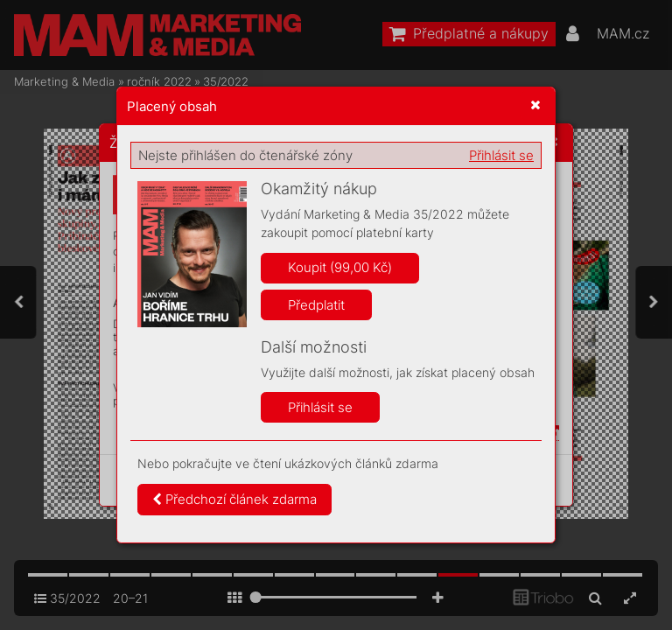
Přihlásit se (501, 155)
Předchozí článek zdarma (234, 499)
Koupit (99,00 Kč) (340, 267)
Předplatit (316, 305)
